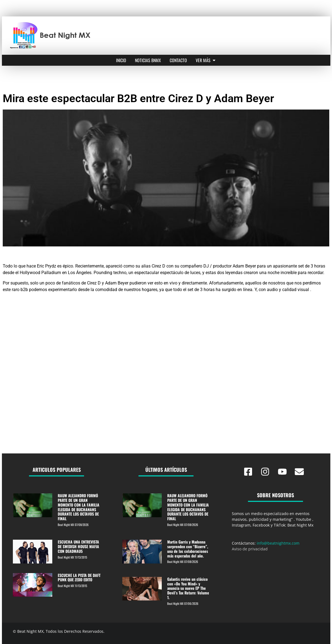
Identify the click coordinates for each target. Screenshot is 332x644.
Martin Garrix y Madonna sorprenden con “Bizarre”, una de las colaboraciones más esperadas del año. (188, 549)
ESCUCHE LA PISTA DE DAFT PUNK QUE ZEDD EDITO (79, 577)
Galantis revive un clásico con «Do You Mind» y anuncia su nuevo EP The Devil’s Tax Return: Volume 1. (188, 588)
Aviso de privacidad (250, 549)
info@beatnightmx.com (278, 543)
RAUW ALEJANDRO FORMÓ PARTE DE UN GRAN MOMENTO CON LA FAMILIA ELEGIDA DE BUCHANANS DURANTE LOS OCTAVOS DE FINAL (79, 507)
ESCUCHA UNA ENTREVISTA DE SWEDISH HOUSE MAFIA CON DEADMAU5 (78, 546)
